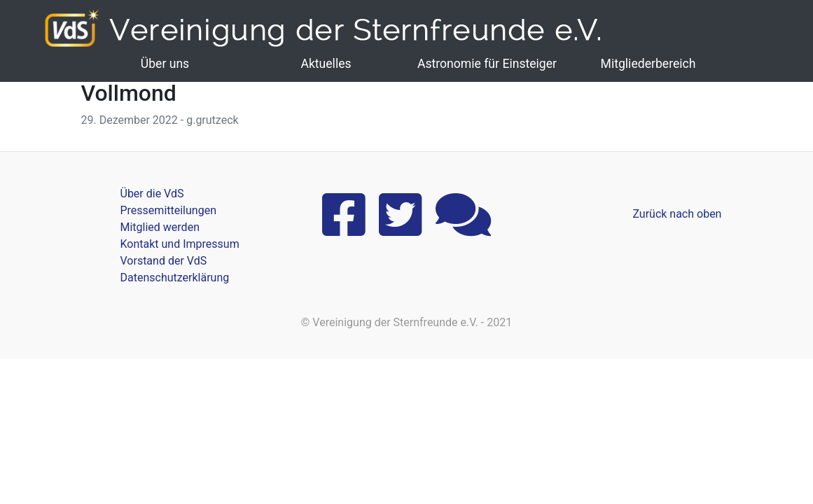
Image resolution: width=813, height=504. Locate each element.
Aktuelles (326, 64)
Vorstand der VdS (164, 261)
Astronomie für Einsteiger (487, 64)
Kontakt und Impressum (180, 244)
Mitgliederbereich (648, 64)
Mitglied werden (160, 227)
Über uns (165, 64)
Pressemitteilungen (168, 210)
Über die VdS (152, 194)
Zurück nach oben (677, 214)
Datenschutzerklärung (175, 278)
